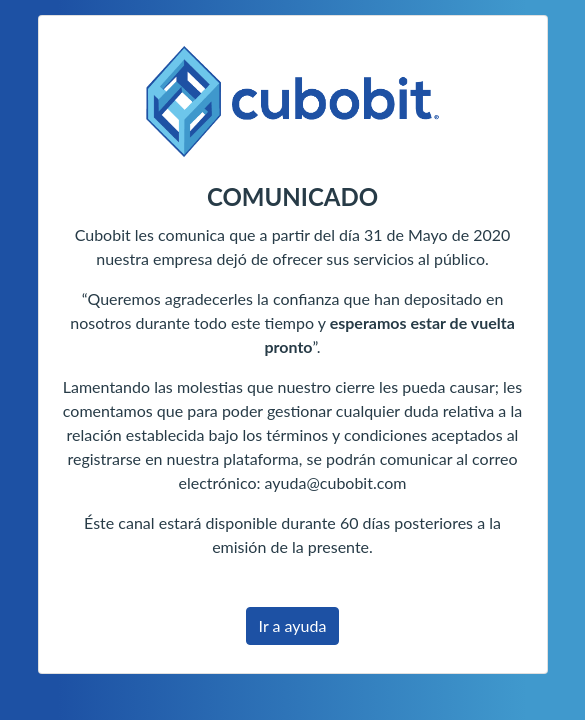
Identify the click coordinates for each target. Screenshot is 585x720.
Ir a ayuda (293, 625)
